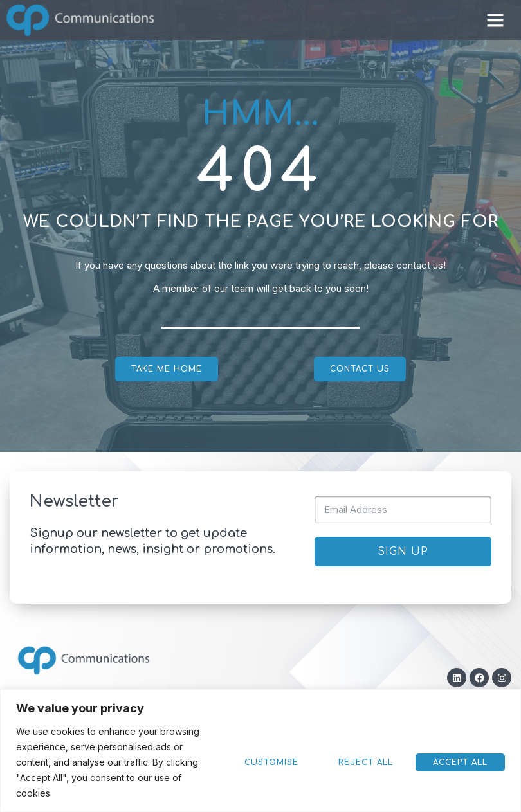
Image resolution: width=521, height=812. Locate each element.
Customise (376, 771)
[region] (260, 758)
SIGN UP (403, 552)
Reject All (461, 771)
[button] (495, 20)
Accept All (294, 771)
